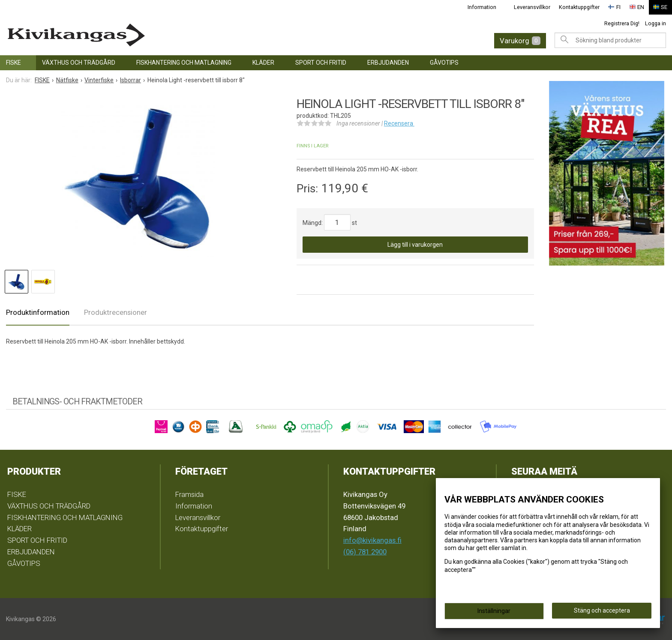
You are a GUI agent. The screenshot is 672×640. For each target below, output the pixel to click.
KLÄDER (263, 63)
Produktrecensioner (115, 312)
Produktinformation (38, 312)
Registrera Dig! (622, 23)
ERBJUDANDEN (388, 63)
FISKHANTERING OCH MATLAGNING (184, 63)
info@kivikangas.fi (372, 540)
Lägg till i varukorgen (415, 245)
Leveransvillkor (533, 7)
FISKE (13, 63)
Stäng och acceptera (602, 610)
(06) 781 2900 (365, 552)
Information (484, 7)
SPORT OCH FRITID (321, 63)
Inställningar (494, 611)
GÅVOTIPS (444, 63)
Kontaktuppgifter (580, 7)
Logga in (655, 23)
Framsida (189, 494)
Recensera (399, 123)
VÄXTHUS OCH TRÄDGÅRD (79, 63)
